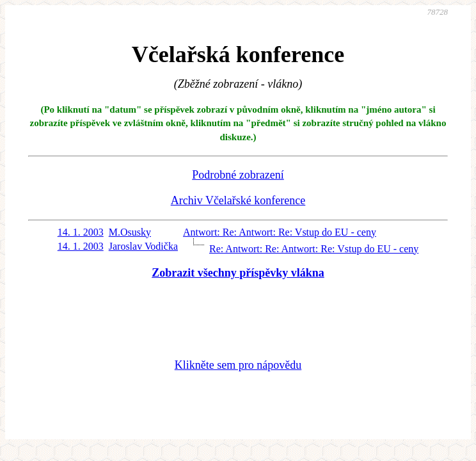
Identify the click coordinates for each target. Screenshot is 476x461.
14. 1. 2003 (81, 232)
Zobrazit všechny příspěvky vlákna (238, 273)
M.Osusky (130, 232)
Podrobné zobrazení (238, 175)
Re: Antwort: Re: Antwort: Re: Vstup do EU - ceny (314, 249)
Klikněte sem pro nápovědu (238, 365)
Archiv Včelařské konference (238, 200)
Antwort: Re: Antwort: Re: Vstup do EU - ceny (280, 232)
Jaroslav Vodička (143, 246)
